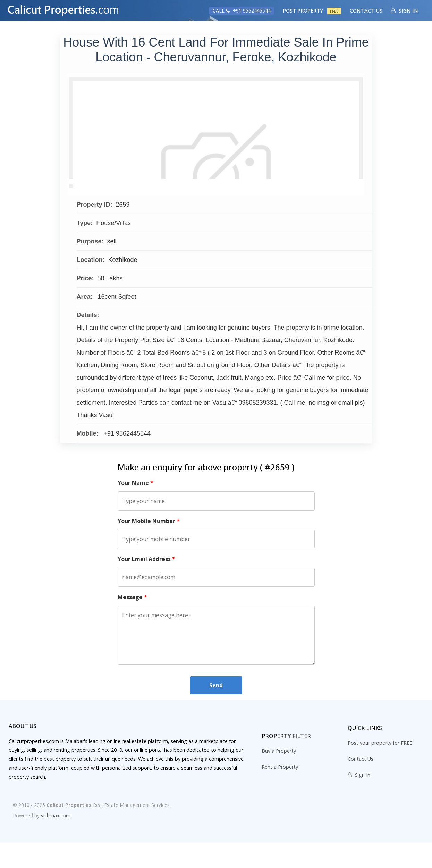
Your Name (135, 509)
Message (132, 622)
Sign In (405, 10)
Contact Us (366, 10)
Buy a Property (279, 776)
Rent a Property (280, 792)
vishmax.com (56, 841)
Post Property (312, 10)
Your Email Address (146, 585)
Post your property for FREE (380, 768)
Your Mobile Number (149, 546)
